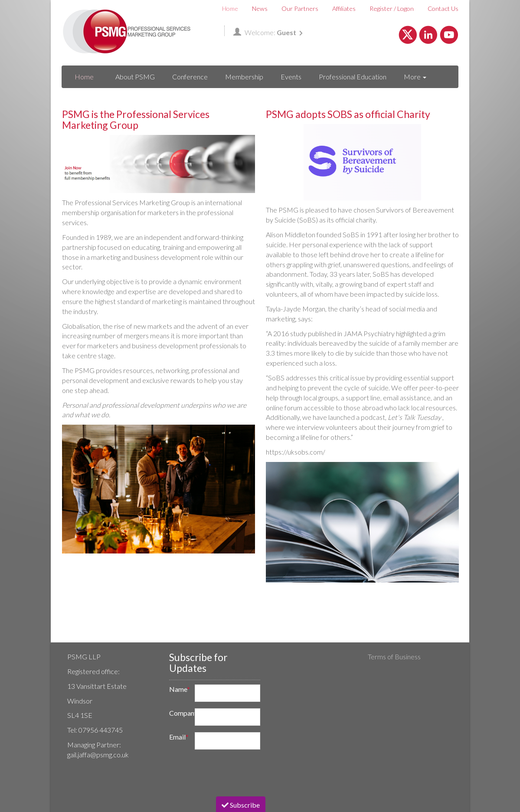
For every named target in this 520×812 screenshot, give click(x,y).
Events (291, 77)
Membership (244, 77)
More (415, 77)
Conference (190, 77)
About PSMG (135, 77)
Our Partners (300, 8)
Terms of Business (394, 656)
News (260, 8)
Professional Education (353, 77)
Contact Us (443, 8)
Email (179, 737)
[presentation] (230, 773)
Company (179, 713)
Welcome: (268, 32)
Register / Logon (392, 8)
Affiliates (344, 8)
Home (230, 8)
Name (179, 689)
